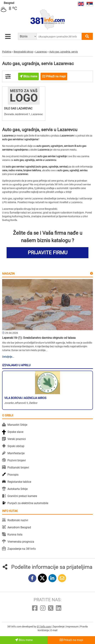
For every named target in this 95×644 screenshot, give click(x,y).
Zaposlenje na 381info (22, 549)
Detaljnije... (8, 357)
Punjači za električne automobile (28, 503)
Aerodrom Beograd (19, 527)
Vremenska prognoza (21, 542)
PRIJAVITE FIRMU (48, 253)
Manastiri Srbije (17, 425)
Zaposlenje (59, 627)
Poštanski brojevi (18, 467)
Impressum (72, 627)
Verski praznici (17, 439)
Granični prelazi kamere (22, 496)
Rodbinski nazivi (18, 520)
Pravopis (13, 475)
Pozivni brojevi (17, 460)
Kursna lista (15, 534)
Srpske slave (15, 432)
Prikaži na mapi (71, 640)
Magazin (8, 274)
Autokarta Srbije (18, 489)
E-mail (54, 630)
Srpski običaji (16, 446)
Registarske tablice (19, 482)
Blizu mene (24, 640)
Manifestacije (16, 453)
